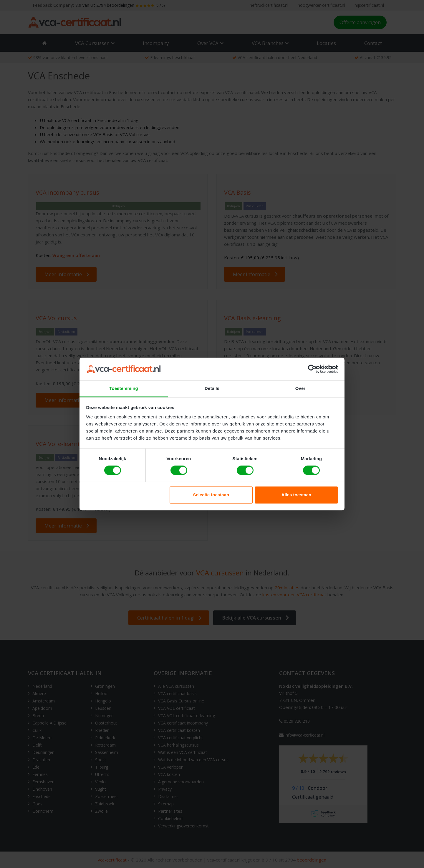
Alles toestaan (297, 495)
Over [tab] (300, 388)
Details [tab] (212, 388)
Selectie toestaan (211, 495)
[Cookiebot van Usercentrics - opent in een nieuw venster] (312, 369)
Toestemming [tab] (124, 388)
